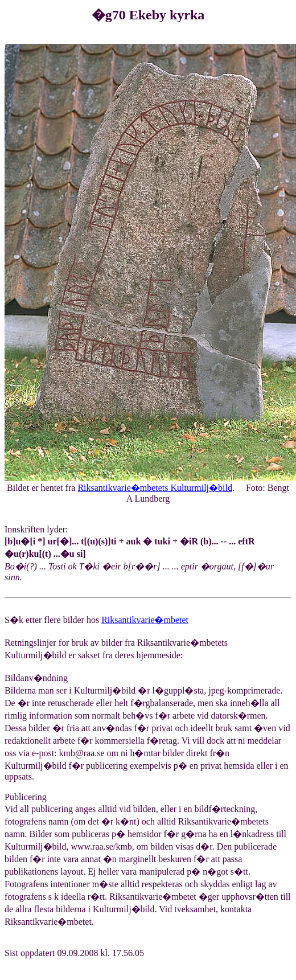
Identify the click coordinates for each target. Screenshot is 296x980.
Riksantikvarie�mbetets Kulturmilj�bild (155, 488)
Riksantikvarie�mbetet (145, 620)
